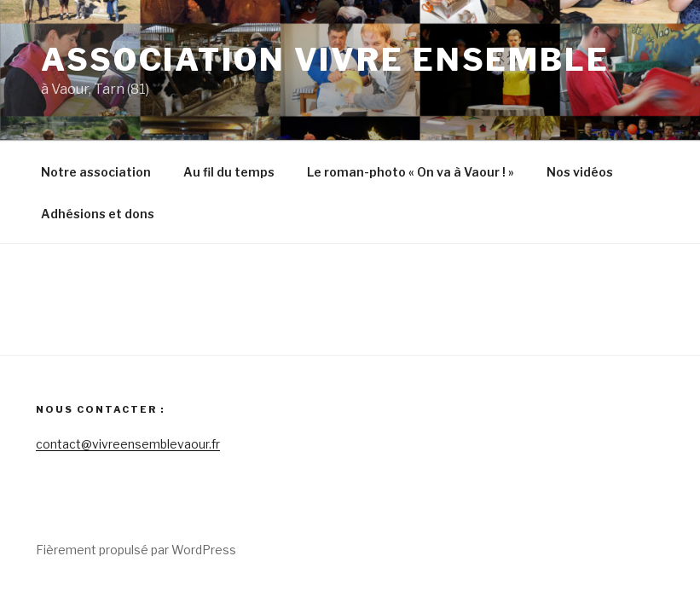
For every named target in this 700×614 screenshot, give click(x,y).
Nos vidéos (580, 172)
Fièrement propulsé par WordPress (136, 550)
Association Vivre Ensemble (325, 60)
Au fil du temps (229, 172)
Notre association (96, 172)
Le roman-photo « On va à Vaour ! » (411, 172)
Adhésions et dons (98, 214)
